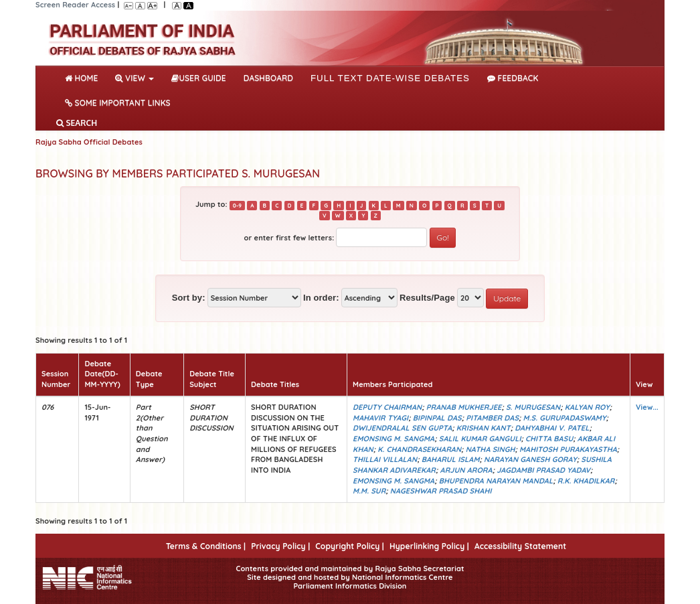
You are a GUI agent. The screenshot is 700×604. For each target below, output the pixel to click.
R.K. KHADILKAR (586, 481)
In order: (321, 298)
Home (84, 77)
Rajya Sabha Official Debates (89, 142)
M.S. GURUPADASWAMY (565, 418)
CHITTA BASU (549, 439)
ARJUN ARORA (466, 470)
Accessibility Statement (520, 546)
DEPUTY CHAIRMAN (387, 407)
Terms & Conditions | (206, 546)
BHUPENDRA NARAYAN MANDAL (496, 481)
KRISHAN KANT (484, 428)
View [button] (135, 78)
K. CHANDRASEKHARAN (419, 449)
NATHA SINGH (491, 449)
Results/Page (427, 298)
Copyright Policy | (350, 546)
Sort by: (189, 298)
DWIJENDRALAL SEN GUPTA (402, 428)
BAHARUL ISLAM (451, 459)
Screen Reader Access (75, 5)
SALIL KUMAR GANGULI (480, 439)
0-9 (237, 205)
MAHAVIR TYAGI (380, 418)
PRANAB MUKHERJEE (464, 407)
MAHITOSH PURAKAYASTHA (568, 449)
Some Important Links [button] (118, 103)
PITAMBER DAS (492, 418)
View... (647, 407)
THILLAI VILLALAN (385, 459)
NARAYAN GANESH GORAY (530, 459)
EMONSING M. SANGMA (393, 439)
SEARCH (77, 123)
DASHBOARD (268, 78)
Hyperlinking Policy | (429, 546)
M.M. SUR (369, 491)
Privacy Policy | (280, 546)
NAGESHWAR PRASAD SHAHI (441, 491)
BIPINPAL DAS (437, 418)
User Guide (198, 78)
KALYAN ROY (587, 407)
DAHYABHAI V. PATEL (552, 428)
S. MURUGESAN (533, 407)
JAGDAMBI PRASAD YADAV (543, 470)
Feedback (513, 78)
